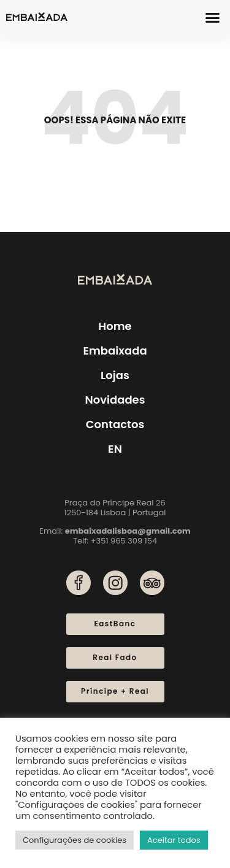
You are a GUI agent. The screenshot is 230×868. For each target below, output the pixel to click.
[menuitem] (115, 449)
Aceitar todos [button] (174, 840)
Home (115, 326)
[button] (213, 18)
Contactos (115, 424)
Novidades (115, 400)
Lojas (115, 375)
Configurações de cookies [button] (75, 840)
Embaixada (115, 351)
